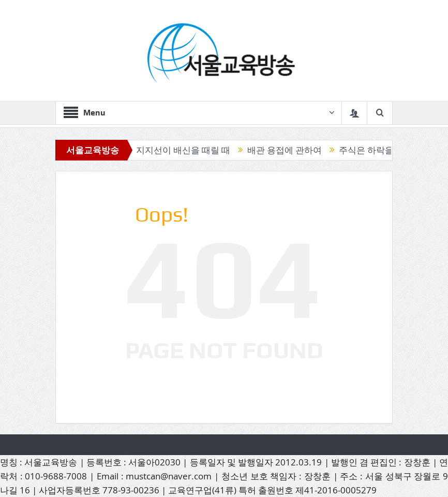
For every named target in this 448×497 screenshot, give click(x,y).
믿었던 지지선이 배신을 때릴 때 (172, 150)
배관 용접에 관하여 (288, 150)
